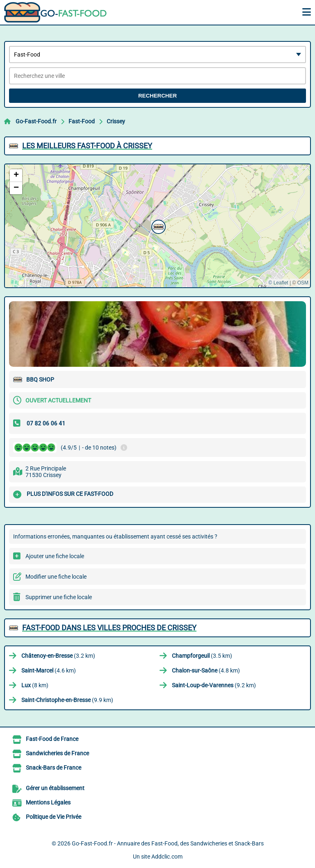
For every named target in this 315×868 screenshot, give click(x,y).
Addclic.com (167, 857)
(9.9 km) (67, 700)
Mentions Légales (48, 802)
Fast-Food (82, 121)
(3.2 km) (58, 656)
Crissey (116, 121)
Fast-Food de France (52, 739)
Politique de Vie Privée (54, 817)
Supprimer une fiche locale (59, 597)
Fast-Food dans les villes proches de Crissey (109, 628)
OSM (303, 283)
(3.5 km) (202, 656)
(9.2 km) (214, 685)
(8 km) (35, 685)
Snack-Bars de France (54, 768)
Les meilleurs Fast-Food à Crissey (87, 146)
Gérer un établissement (55, 788)
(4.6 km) (49, 670)
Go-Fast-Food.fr (36, 121)
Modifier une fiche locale (56, 577)
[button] (157, 226)
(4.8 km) (206, 670)
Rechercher (157, 96)
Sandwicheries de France (57, 753)
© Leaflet (278, 283)
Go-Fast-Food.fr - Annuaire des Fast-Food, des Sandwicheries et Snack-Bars (168, 843)
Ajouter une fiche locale (55, 556)
